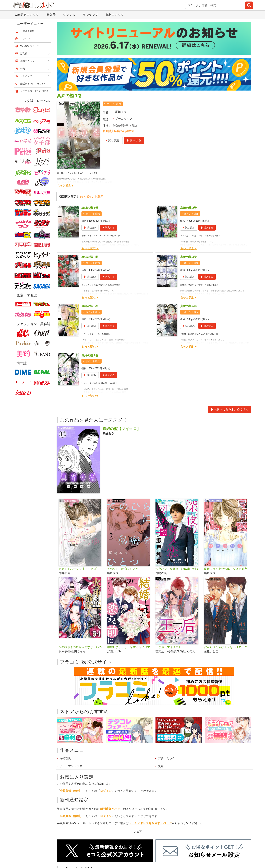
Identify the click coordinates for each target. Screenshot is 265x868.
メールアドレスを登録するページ (150, 823)
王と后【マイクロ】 (168, 647)
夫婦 (161, 766)
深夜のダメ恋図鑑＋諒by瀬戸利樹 (177, 569)
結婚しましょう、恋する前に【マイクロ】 (130, 647)
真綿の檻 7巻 (90, 355)
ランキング (90, 15)
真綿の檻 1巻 (90, 208)
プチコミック (124, 119)
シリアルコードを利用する (34, 91)
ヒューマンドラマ (71, 766)
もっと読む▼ (66, 186)
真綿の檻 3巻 (90, 257)
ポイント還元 (114, 104)
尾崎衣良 (121, 112)
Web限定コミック (27, 15)
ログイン (106, 791)
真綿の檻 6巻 (189, 306)
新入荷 (51, 15)
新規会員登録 (27, 31)
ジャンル (69, 15)
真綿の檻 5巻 (90, 306)
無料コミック (115, 15)
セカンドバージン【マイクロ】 (79, 569)
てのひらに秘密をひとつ (123, 569)
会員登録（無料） (71, 791)
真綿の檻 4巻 (189, 257)
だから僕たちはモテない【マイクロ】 (227, 647)
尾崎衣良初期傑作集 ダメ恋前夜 (226, 569)
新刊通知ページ (110, 809)
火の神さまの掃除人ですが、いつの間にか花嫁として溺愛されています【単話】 (82, 647)
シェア (138, 832)
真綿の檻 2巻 (189, 208)
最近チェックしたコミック (34, 84)
